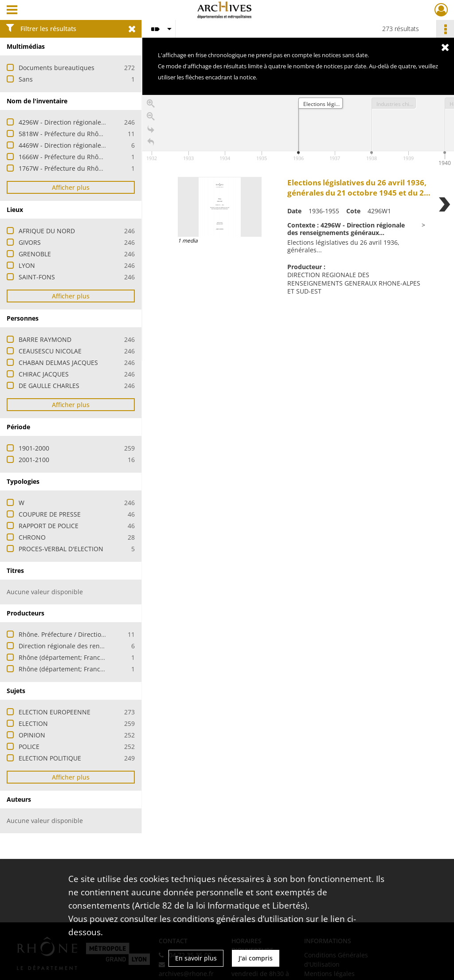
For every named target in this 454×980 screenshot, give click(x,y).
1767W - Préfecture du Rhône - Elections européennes (99, 168)
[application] (298, 132)
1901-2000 (34, 448)
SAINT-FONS (37, 277)
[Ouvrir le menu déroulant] (12, 11)
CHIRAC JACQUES (44, 374)
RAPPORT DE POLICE (49, 526)
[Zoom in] (151, 106)
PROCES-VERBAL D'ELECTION (61, 549)
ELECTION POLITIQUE (50, 758)
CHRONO (32, 537)
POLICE (29, 747)
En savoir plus (196, 958)
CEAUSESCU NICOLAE (50, 351)
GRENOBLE (35, 254)
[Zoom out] (151, 119)
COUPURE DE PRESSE (50, 514)
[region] (298, 228)
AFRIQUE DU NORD (47, 231)
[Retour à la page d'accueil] (151, 144)
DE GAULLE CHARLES (49, 386)
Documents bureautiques (57, 68)
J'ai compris (256, 958)
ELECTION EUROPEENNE (55, 712)
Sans (26, 79)
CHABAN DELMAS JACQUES (58, 363)
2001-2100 (34, 460)
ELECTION (33, 723)
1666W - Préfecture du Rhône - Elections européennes (99, 157)
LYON (27, 265)
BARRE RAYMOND (45, 339)
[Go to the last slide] (151, 131)
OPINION (32, 735)
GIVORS (30, 242)
